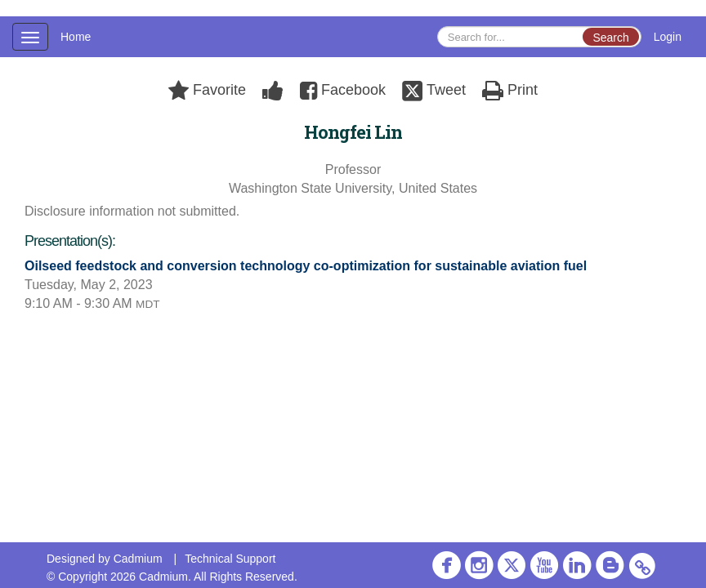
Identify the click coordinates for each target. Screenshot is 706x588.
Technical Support (230, 559)
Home (76, 37)
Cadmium (138, 559)
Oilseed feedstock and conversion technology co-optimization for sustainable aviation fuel (306, 266)
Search (610, 38)
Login (668, 37)
